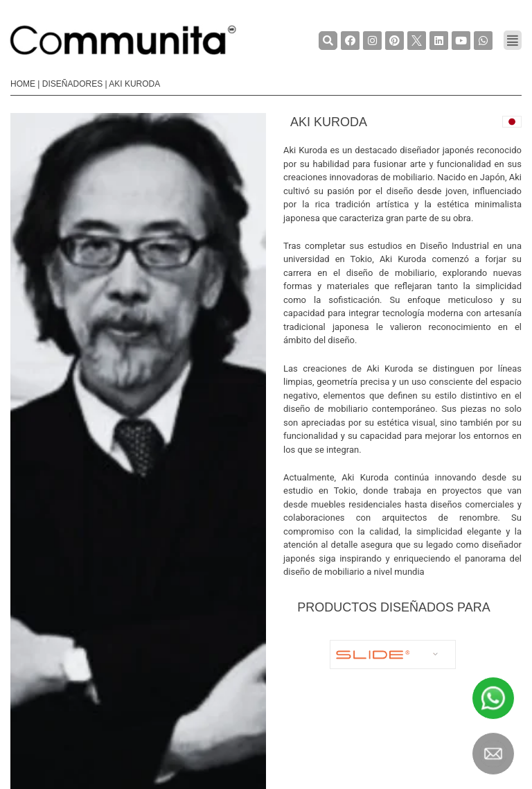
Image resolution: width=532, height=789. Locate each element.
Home (23, 84)
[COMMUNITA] (123, 40)
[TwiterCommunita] (417, 41)
